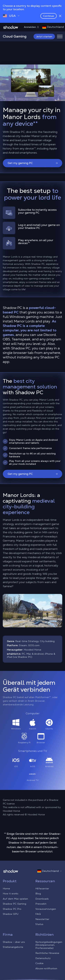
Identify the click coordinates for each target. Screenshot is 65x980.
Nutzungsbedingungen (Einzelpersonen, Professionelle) (49, 945)
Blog (38, 894)
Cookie (39, 963)
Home (6, 889)
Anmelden (32, 27)
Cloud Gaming (15, 36)
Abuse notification (46, 968)
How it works (11, 894)
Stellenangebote (13, 947)
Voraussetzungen (46, 909)
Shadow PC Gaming (14, 904)
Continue (49, 16)
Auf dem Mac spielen (15, 899)
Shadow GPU (11, 914)
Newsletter (42, 919)
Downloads (42, 899)
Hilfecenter (42, 889)
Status (39, 924)
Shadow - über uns (14, 942)
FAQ (38, 914)
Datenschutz (43, 958)
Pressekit (41, 904)
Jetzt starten (44, 36)
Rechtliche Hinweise (47, 953)
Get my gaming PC (33, 163)
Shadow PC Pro (12, 909)
